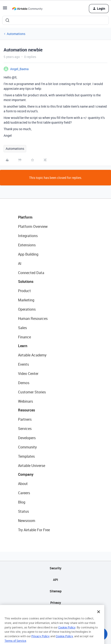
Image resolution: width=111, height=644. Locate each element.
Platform (25, 217)
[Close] (99, 617)
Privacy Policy (40, 641)
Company (26, 474)
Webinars (25, 401)
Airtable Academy (32, 355)
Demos (24, 383)
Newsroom (27, 521)
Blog (22, 502)
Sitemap (56, 591)
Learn (23, 346)
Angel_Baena (19, 69)
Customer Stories (32, 392)
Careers (24, 493)
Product (24, 291)
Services (25, 429)
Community (27, 447)
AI (20, 263)
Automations (16, 34)
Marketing (26, 300)
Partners (25, 419)
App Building (28, 254)
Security (55, 568)
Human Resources (33, 319)
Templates (26, 456)
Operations (27, 309)
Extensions (27, 245)
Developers (27, 438)
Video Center (28, 374)
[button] (5, 9)
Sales (22, 328)
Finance (24, 337)
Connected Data (31, 273)
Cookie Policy (67, 632)
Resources (27, 410)
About (23, 484)
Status (23, 511)
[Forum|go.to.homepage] (27, 9)
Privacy (56, 603)
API (55, 580)
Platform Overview (33, 226)
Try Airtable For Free (34, 530)
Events (23, 364)
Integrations (28, 236)
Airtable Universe (32, 466)
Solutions (26, 282)
